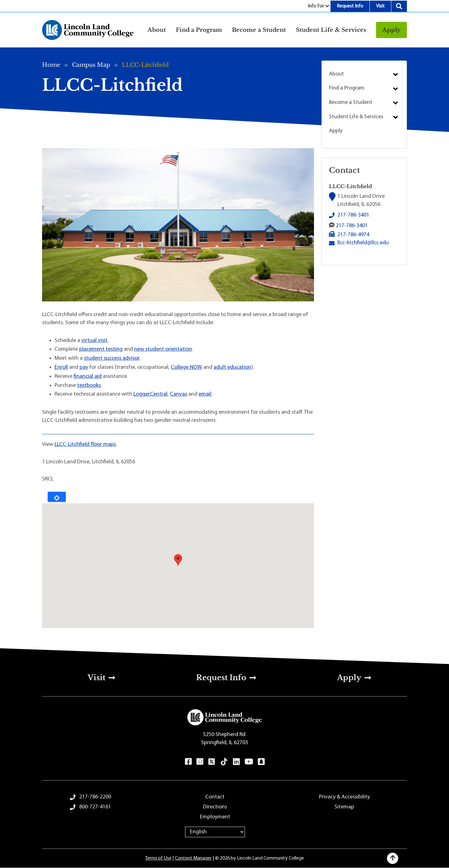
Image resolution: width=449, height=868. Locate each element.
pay (84, 367)
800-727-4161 (95, 807)
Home (51, 65)
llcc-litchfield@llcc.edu (363, 242)
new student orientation (163, 349)
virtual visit (94, 341)
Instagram (200, 762)
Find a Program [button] (199, 30)
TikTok (224, 762)
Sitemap (344, 807)
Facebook (188, 762)
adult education (232, 367)
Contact (215, 797)
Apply (391, 30)
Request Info (350, 6)
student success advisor (112, 358)
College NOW (186, 367)
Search (399, 6)
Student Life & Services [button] (331, 30)
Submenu (396, 75)
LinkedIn (236, 762)
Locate (57, 497)
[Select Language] (215, 832)
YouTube (249, 762)
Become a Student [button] (259, 30)
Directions (215, 807)
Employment (215, 817)
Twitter (212, 762)
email (205, 394)
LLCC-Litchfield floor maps (85, 444)
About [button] (157, 30)
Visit (380, 6)
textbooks (89, 385)
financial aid (88, 376)
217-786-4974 (353, 235)
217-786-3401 (353, 215)
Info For (316, 6)
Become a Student (351, 102)
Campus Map (91, 65)
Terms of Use (158, 858)
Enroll (61, 367)
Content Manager (193, 858)
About (336, 74)
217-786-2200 (95, 797)
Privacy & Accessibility (344, 797)
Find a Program (347, 88)
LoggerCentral (150, 394)
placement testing (101, 349)
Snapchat (261, 762)
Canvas (179, 394)
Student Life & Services (356, 117)
